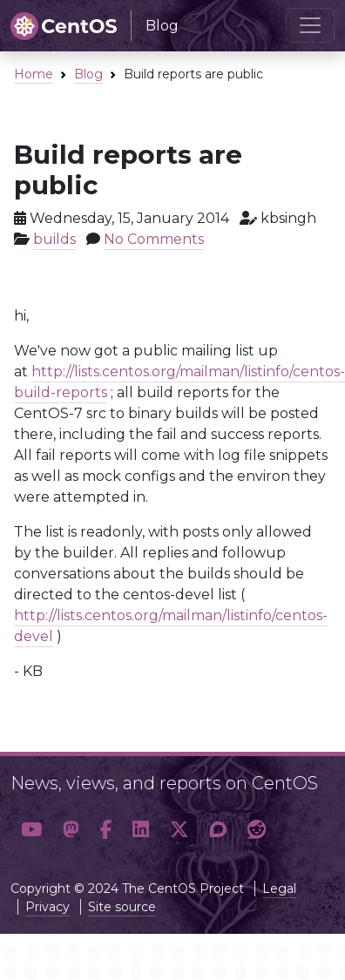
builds (54, 239)
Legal (279, 889)
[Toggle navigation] (310, 25)
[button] (31, 829)
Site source (122, 907)
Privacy (47, 907)
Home (34, 74)
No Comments (154, 239)
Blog (88, 74)
